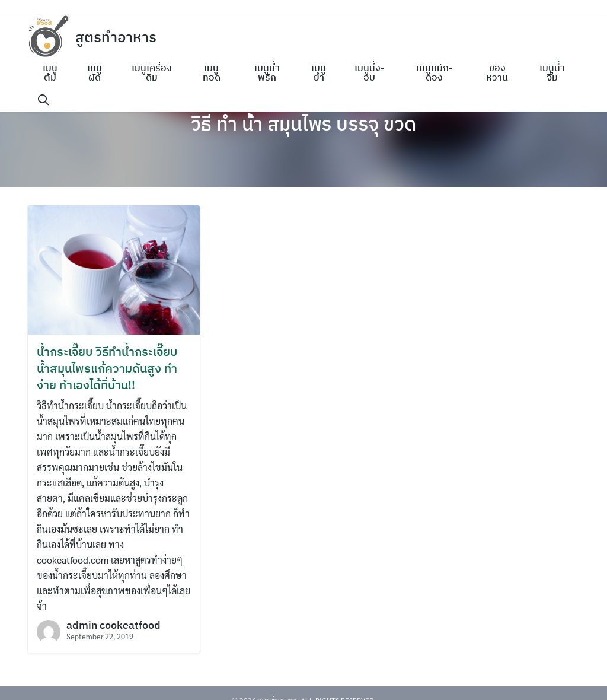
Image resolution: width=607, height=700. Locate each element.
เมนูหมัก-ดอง (434, 72)
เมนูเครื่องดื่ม (152, 72)
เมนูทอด (212, 72)
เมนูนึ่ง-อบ (369, 72)
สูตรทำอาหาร (116, 37)
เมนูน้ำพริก (267, 72)
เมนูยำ (319, 72)
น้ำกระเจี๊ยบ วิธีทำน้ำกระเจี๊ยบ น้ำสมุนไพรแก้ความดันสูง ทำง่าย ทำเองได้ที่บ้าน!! (107, 368)
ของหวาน (497, 72)
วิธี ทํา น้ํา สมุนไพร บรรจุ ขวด (303, 123)
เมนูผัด (95, 72)
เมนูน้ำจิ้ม (552, 72)
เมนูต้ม (50, 72)
